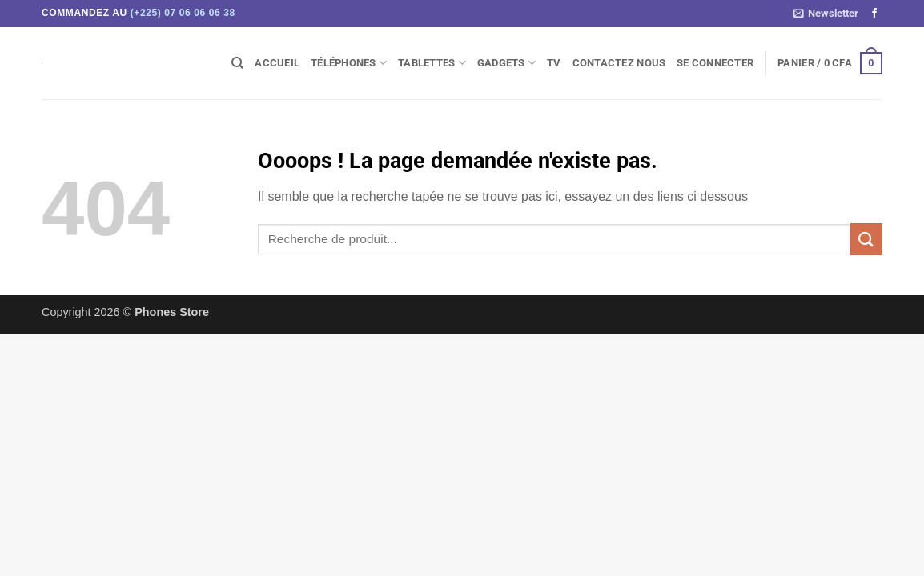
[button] (826, 14)
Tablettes (432, 63)
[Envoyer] (866, 239)
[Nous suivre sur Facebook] (874, 14)
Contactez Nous (619, 63)
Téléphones (349, 63)
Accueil (277, 63)
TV (554, 63)
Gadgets (506, 63)
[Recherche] (237, 63)
